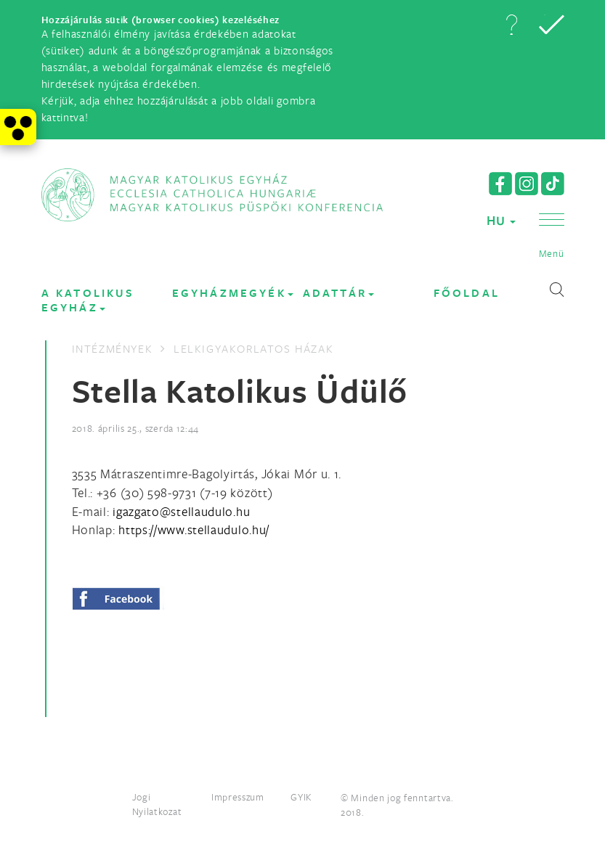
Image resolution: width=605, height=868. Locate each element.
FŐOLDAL (467, 293)
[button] (511, 25)
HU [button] (501, 220)
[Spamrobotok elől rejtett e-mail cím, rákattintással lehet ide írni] (181, 511)
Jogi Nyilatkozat (157, 804)
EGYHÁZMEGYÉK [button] (233, 293)
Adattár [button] (338, 293)
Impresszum (238, 797)
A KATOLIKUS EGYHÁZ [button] (88, 300)
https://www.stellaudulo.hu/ (194, 529)
